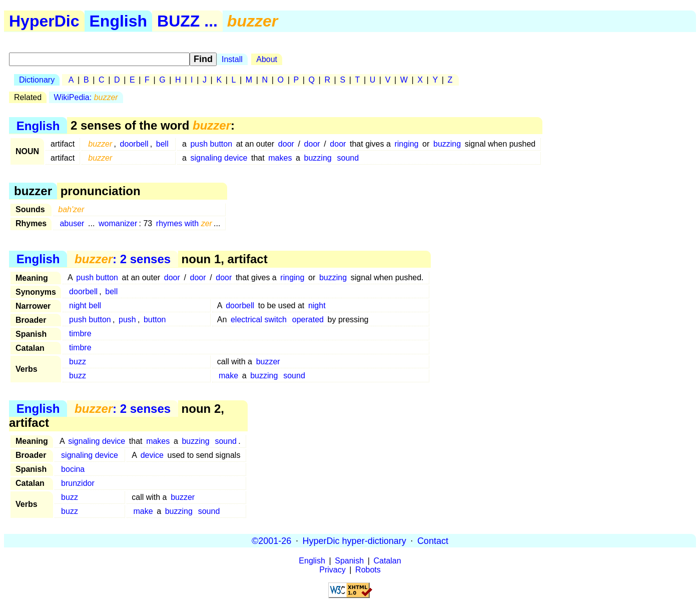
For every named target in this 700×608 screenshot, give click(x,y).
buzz (78, 362)
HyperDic (44, 21)
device (152, 455)
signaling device (219, 158)
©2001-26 (271, 540)
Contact (433, 540)
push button (211, 144)
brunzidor (78, 483)
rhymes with (184, 223)
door (286, 144)
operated (308, 320)
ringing (406, 144)
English (119, 21)
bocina (73, 469)
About (267, 59)
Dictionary (37, 80)
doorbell (134, 144)
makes (280, 158)
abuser (72, 223)
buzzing (447, 144)
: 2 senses (123, 259)
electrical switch (259, 320)
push (127, 320)
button (155, 320)
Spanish (349, 561)
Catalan (388, 561)
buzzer (268, 362)
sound (348, 158)
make (228, 376)
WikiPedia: (86, 97)
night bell (85, 306)
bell (162, 144)
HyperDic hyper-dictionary (355, 540)
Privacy (332, 570)
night (317, 306)
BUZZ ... (187, 21)
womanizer (118, 223)
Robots (368, 570)
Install (232, 59)
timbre (80, 334)
